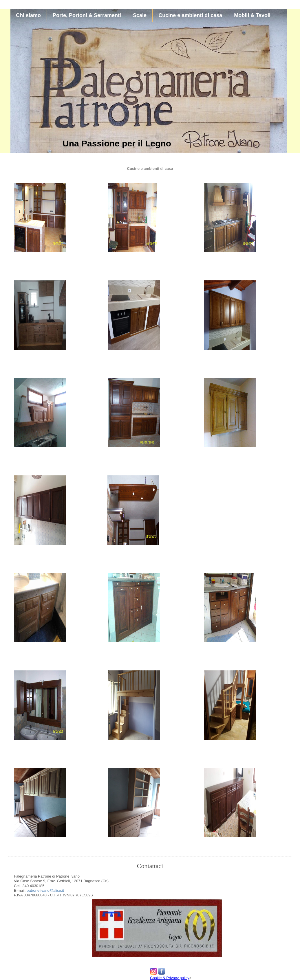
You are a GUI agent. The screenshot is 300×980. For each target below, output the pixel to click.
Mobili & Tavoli (252, 15)
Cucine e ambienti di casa (190, 15)
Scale (140, 15)
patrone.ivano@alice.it (45, 890)
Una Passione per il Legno (117, 143)
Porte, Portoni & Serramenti (87, 15)
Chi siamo (28, 15)
